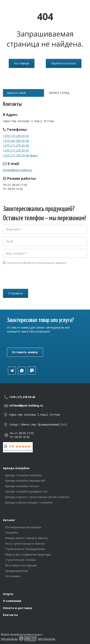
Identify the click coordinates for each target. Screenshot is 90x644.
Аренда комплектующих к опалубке (29, 502)
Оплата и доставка (18, 608)
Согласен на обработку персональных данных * (35, 263)
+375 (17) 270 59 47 (16, 150)
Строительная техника (20, 560)
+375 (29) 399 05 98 (16, 141)
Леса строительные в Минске (25, 544)
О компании (12, 601)
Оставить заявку (25, 352)
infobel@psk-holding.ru (18, 170)
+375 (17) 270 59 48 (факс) (20, 155)
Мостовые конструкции (21, 565)
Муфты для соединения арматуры (28, 554)
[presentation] (33, 282)
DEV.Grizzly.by (47, 639)
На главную (22, 63)
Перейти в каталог (64, 63)
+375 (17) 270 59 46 (16, 145)
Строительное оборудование (25, 549)
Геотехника (13, 576)
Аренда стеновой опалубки (23, 475)
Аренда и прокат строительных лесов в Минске (37, 497)
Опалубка (11, 532)
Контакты (10, 615)
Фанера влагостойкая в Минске (26, 538)
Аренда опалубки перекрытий (25, 481)
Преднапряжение (17, 571)
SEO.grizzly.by (9, 639)
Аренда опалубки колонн (22, 486)
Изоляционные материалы (23, 527)
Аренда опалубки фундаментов (26, 491)
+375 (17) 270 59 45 (16, 136)
